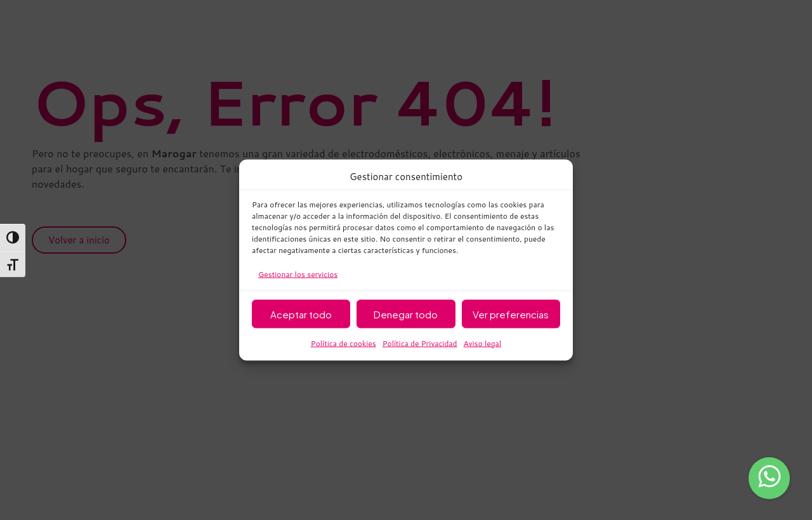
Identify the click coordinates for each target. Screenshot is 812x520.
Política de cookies (344, 343)
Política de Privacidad (420, 343)
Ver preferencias (511, 314)
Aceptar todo (301, 314)
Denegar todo (406, 314)
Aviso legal (483, 343)
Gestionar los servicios (298, 274)
